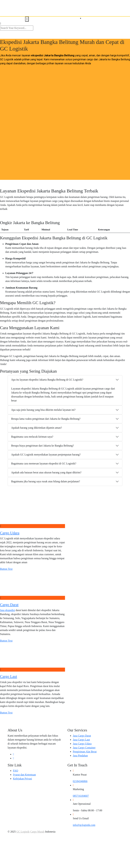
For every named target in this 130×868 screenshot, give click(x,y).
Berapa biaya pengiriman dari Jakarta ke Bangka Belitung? (42, 446)
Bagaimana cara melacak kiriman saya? (32, 437)
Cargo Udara (10, 533)
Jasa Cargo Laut (81, 740)
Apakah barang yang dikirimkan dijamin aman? (36, 428)
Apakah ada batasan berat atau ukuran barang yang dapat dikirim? (46, 472)
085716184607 (81, 796)
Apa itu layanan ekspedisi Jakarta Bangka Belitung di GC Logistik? (47, 380)
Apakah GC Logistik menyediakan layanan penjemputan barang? (46, 455)
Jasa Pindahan (80, 756)
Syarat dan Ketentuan (24, 775)
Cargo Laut (9, 676)
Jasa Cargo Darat (82, 736)
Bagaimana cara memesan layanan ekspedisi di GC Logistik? (44, 464)
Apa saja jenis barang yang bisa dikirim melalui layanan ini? (43, 410)
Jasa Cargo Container (84, 748)
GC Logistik (23, 832)
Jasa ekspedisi (7, 610)
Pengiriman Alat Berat (85, 752)
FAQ (16, 771)
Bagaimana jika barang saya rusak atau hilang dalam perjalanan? (46, 481)
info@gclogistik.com (84, 825)
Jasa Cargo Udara (82, 744)
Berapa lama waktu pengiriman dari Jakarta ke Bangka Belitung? (46, 419)
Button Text (6, 569)
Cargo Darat (9, 605)
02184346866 (80, 781)
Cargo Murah (37, 832)
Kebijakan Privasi (22, 779)
